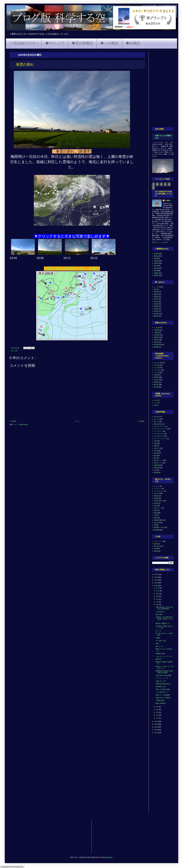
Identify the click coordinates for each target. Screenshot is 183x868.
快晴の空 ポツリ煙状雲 (163, 698)
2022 (156, 586)
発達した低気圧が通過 (163, 689)
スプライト (157, 489)
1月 (157, 718)
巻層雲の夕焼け (161, 654)
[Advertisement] (163, 88)
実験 (155, 544)
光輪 (155, 446)
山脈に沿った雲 (161, 681)
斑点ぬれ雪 (157, 546)
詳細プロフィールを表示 (160, 242)
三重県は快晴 (160, 700)
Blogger (110, 857)
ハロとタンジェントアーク (164, 656)
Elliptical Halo (158, 424)
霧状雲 (156, 316)
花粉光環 (157, 465)
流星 (155, 518)
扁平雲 (156, 299)
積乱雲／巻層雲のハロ (163, 623)
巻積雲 (156, 263)
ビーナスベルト (159, 491)
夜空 (155, 506)
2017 (156, 733)
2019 (156, 727)
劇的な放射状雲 (161, 703)
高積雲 (156, 275)
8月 (157, 599)
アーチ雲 (157, 368)
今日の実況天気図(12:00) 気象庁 (72, 269)
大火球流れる (160, 612)
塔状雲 (156, 292)
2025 (156, 577)
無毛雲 (156, 309)
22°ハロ (156, 419)
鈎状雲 (156, 311)
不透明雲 (157, 330)
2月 (157, 715)
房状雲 (156, 297)
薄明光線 (157, 468)
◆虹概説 (133, 43)
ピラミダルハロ (159, 434)
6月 (157, 605)
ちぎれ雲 (157, 365)
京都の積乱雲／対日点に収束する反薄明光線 (164, 608)
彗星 (155, 510)
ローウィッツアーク (160, 439)
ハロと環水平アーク (162, 692)
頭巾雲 (156, 387)
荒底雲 (156, 382)
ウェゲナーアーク (160, 426)
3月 (157, 712)
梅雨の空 (159, 659)
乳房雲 (156, 375)
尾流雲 (156, 377)
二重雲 (156, 332)
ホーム (77, 421)
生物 (155, 549)
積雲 (155, 271)
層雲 (155, 258)
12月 (158, 588)
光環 (155, 443)
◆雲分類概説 (82, 43)
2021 (156, 721)
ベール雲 (157, 372)
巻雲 (16, 351)
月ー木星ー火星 (161, 641)
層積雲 (156, 256)
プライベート (158, 541)
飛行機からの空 (159, 527)
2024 (156, 580)
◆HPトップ (55, 43)
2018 (156, 730)
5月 (157, 707)
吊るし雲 (157, 493)
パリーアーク (158, 431)
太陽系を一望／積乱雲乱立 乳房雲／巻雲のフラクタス (164, 619)
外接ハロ (157, 448)
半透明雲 (157, 335)
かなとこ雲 (157, 363)
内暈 (157, 644)
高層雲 (156, 273)
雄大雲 (156, 314)
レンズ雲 (157, 287)
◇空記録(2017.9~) (24, 43)
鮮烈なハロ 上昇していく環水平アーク (164, 667)
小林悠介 (168, 200)
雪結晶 (156, 551)
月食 (155, 515)
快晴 (155, 513)
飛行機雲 (157, 530)
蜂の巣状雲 (157, 345)
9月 (157, 596)
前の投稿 (142, 421)
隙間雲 (156, 347)
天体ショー (157, 508)
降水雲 (156, 385)
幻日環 (156, 453)
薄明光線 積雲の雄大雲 (163, 684)
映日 (155, 458)
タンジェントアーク (160, 429)
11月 (158, 591)
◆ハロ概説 (109, 43)
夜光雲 (156, 503)
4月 (157, 710)
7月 (157, 602)
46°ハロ (156, 422)
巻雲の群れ (159, 614)
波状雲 (156, 340)
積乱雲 (156, 268)
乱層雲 (156, 254)
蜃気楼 (156, 473)
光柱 (155, 441)
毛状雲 (156, 304)
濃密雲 (156, 306)
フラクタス (157, 370)
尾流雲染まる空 (161, 687)
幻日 (155, 451)
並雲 (155, 289)
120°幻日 (157, 417)
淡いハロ (159, 631)
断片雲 (156, 302)
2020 (156, 724)
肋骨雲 (156, 342)
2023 (156, 583)
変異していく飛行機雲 (163, 695)
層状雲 (156, 294)
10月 (158, 594)
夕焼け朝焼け (158, 501)
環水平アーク (158, 463)
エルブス (157, 486)
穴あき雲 (157, 380)
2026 (156, 574)
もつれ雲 (157, 328)
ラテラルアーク (159, 436)
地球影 (156, 496)
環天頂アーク (158, 460)
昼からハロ (159, 646)
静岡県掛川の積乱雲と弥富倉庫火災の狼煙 (164, 672)
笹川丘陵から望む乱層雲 (164, 675)
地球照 (156, 498)
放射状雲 (157, 337)
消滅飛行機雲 (158, 520)
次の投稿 (13, 421)
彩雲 (155, 456)
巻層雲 (156, 261)
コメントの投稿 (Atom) (20, 425)
